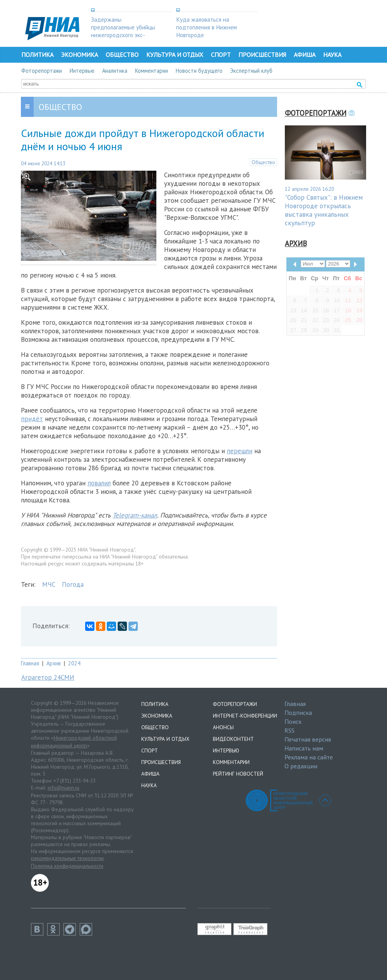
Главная (30, 663)
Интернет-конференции (245, 716)
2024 (74, 663)
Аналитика (115, 71)
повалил (99, 483)
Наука (332, 55)
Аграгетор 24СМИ (48, 677)
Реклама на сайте (309, 757)
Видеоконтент (233, 739)
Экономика (80, 55)
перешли (240, 451)
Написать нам (304, 748)
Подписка (298, 713)
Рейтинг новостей (238, 774)
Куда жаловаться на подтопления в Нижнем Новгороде (206, 27)
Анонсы (223, 727)
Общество (122, 55)
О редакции (301, 766)
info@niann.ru (63, 788)
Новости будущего (199, 71)
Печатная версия (308, 739)
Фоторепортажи (42, 71)
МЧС (49, 584)
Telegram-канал (135, 515)
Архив (54, 663)
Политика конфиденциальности (67, 866)
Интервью (82, 71)
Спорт (221, 55)
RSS (289, 730)
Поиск (293, 721)
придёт (32, 419)
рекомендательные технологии (67, 858)
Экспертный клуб (251, 71)
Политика (37, 55)
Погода (73, 584)
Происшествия (262, 55)
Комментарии (152, 71)
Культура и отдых (175, 55)
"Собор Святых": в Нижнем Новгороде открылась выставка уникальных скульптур (324, 210)
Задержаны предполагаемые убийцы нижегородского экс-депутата (123, 31)
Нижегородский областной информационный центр (74, 742)
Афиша (305, 55)
